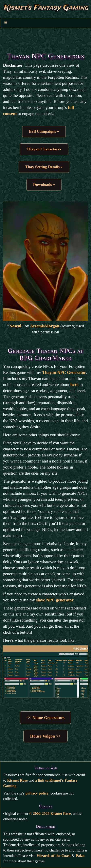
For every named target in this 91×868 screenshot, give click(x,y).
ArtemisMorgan (45, 326)
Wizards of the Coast (54, 856)
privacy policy (37, 793)
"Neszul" (15, 326)
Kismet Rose (17, 780)
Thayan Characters (44, 149)
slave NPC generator (55, 600)
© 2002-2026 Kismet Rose (50, 814)
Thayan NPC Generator (64, 372)
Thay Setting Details (44, 167)
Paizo (80, 856)
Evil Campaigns (44, 131)
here (74, 385)
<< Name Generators (45, 718)
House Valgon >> (45, 736)
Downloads (44, 185)
